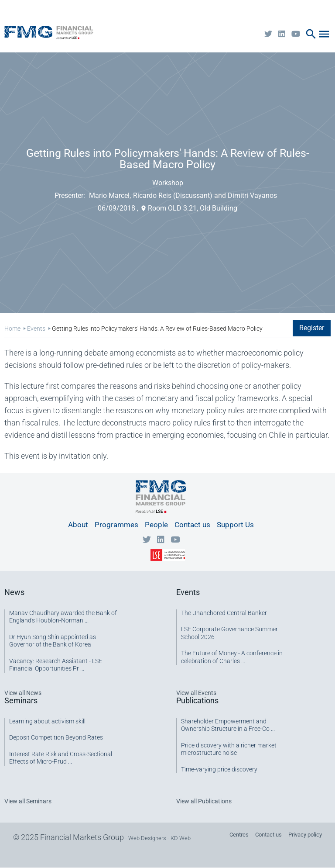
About (78, 525)
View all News (23, 693)
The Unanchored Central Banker (224, 613)
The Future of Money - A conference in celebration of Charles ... (232, 657)
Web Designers (147, 838)
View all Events (196, 693)
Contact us (192, 525)
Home (12, 329)
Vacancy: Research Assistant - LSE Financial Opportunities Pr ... (56, 665)
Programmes (116, 525)
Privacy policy (305, 835)
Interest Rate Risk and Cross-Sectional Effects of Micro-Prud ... (61, 758)
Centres (239, 835)
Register (312, 328)
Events (36, 329)
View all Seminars (28, 801)
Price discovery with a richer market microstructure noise (229, 749)
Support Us (235, 525)
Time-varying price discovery (219, 769)
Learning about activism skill (47, 721)
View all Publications (204, 801)
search (311, 34)
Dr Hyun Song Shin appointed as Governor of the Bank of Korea (53, 641)
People (156, 525)
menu (324, 34)
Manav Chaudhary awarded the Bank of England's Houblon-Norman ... (63, 617)
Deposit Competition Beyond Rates (56, 737)
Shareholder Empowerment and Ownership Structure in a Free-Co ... (228, 725)
